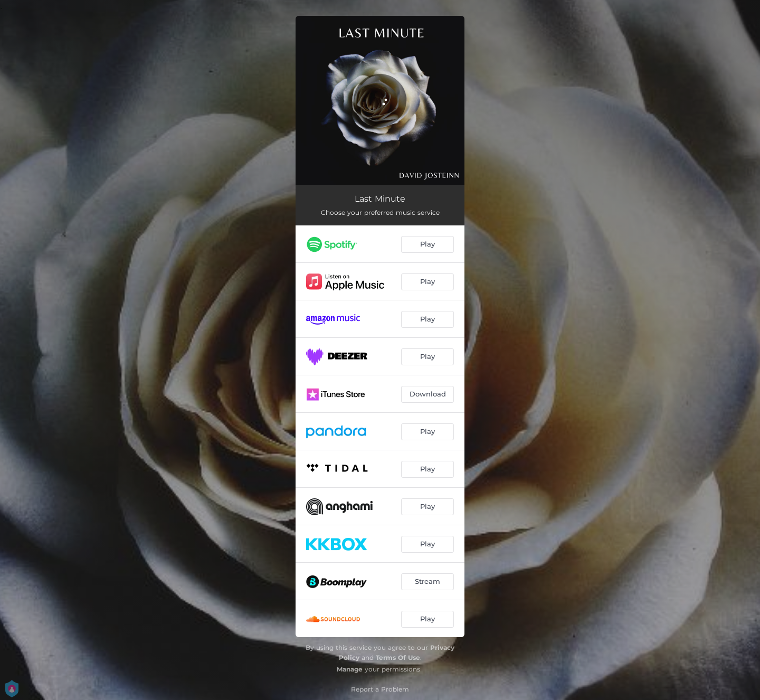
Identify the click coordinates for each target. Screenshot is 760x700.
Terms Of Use (398, 658)
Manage (350, 669)
